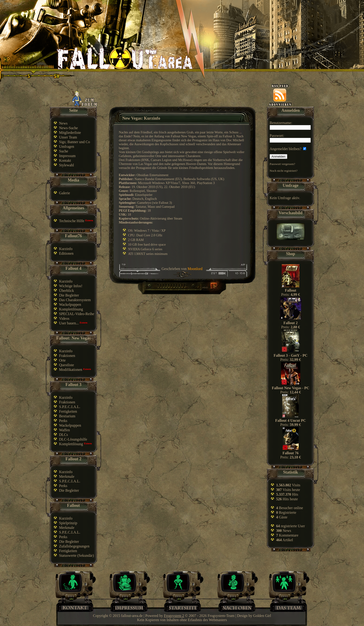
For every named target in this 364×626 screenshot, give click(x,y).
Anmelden (278, 156)
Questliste (66, 365)
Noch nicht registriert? (284, 171)
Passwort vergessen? (282, 164)
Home (183, 607)
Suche (64, 151)
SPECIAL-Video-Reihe (77, 314)
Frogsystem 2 (174, 616)
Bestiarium (67, 416)
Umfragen (67, 147)
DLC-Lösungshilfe (73, 439)
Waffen (64, 430)
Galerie (65, 193)
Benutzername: (290, 125)
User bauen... (69, 323)
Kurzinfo (66, 249)
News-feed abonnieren (280, 95)
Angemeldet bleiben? (288, 149)
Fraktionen (67, 356)
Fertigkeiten (68, 411)
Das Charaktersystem (75, 300)
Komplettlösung (71, 309)
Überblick (66, 291)
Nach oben (237, 607)
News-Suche (68, 128)
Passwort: (290, 138)
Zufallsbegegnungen (74, 546)
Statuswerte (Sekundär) (76, 555)
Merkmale (67, 476)
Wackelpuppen (70, 305)
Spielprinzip (68, 523)
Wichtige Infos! (71, 286)
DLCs (63, 435)
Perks (63, 421)
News (63, 123)
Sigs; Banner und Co (74, 142)
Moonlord (195, 269)
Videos (64, 318)
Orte (62, 360)
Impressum (67, 156)
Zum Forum (85, 99)
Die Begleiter (69, 295)
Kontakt (65, 160)
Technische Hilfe (72, 221)
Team (291, 607)
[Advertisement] (183, 96)
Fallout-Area (125, 59)
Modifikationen (71, 370)
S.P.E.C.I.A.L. (70, 407)
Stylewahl (66, 165)
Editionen (66, 253)
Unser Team (68, 137)
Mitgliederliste (70, 133)
